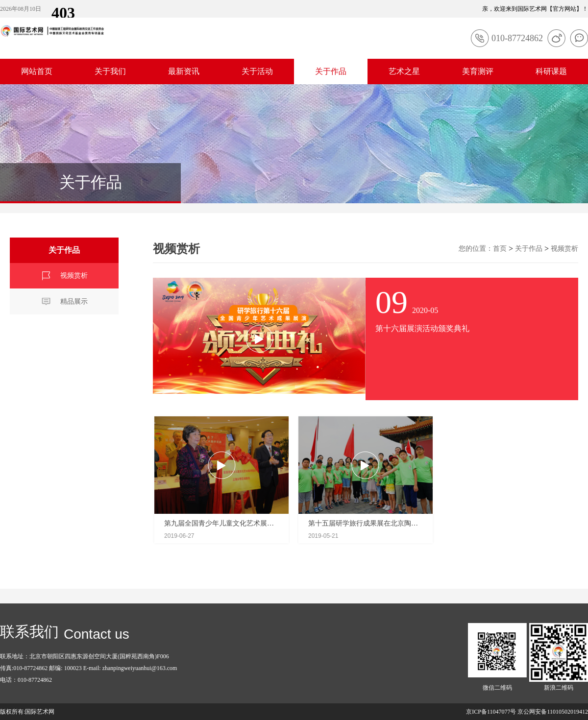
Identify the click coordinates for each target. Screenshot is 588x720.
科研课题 (551, 71)
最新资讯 (184, 71)
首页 (500, 249)
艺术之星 (404, 71)
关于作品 (331, 71)
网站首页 (37, 71)
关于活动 (257, 71)
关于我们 (110, 71)
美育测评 (478, 71)
